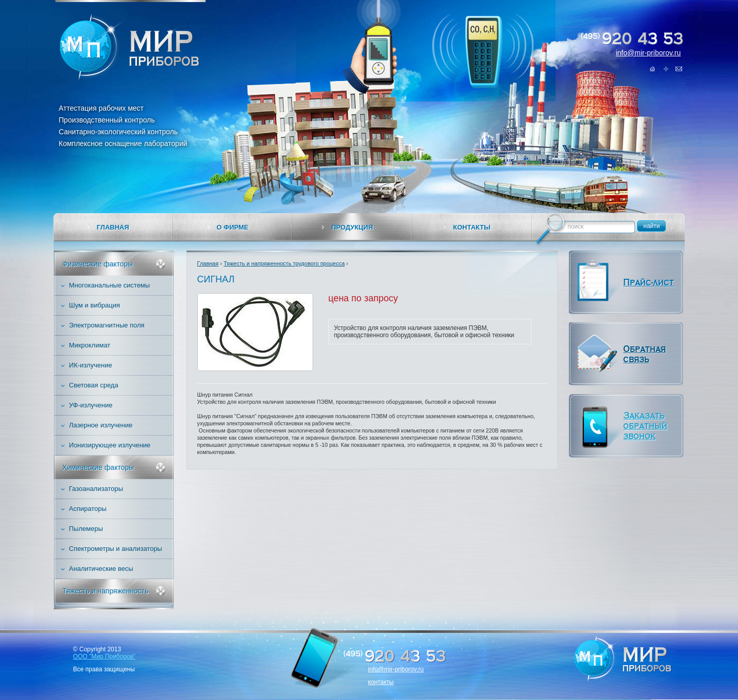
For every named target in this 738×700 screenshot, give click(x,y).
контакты (381, 682)
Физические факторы (98, 264)
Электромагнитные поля (107, 325)
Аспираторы (88, 509)
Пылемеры (86, 529)
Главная (653, 69)
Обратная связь (679, 69)
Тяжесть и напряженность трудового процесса (284, 263)
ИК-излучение (91, 365)
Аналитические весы (101, 569)
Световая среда (94, 385)
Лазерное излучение (101, 425)
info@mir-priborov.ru (648, 53)
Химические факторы (98, 467)
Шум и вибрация (95, 305)
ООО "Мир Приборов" (105, 656)
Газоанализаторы (96, 489)
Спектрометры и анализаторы (116, 549)
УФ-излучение (91, 405)
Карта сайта (666, 69)
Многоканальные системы (110, 285)
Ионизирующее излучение (110, 445)
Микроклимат (90, 345)
